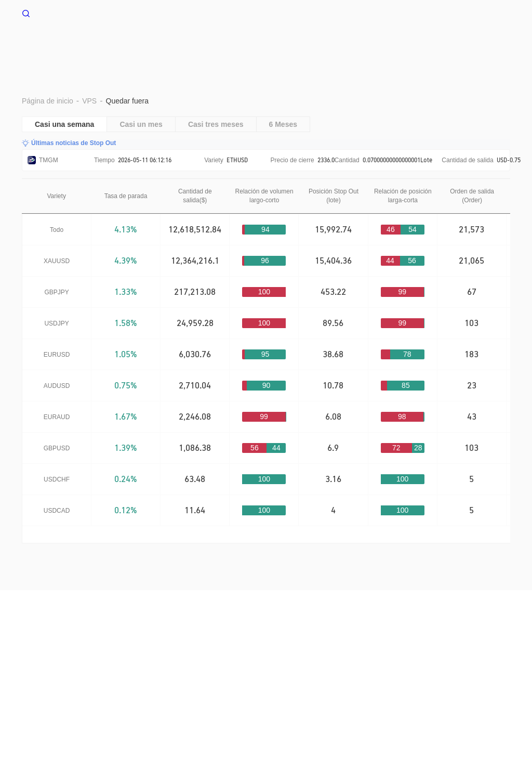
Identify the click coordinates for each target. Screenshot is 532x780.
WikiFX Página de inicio (71, 12)
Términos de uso (211, 658)
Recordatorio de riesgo (139, 658)
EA (479, 45)
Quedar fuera (429, 45)
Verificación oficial (68, 669)
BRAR (318, 45)
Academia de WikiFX (182, 669)
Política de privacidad (281, 658)
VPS (280, 45)
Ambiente (366, 45)
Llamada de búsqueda (360, 658)
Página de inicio (224, 45)
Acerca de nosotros (63, 658)
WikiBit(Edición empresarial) (450, 658)
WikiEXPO (123, 669)
